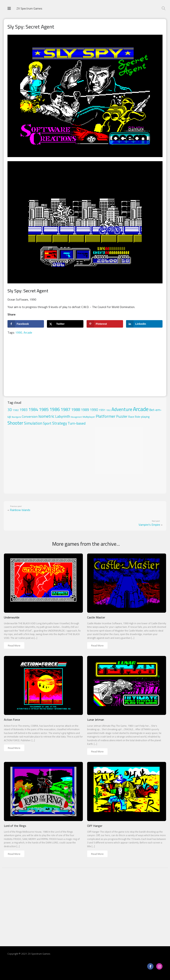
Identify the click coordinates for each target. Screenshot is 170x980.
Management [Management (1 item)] (76, 417)
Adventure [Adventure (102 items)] (122, 409)
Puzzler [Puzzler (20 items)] (122, 416)
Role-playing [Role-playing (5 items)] (142, 417)
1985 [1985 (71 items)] (44, 409)
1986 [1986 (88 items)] (55, 409)
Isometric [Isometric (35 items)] (46, 416)
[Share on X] (65, 324)
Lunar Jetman (96, 720)
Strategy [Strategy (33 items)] (60, 423)
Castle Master (96, 617)
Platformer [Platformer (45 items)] (106, 416)
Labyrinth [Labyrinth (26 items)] (63, 416)
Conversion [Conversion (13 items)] (30, 416)
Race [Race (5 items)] (131, 417)
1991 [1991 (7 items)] (102, 410)
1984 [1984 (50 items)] (33, 409)
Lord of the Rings (15, 826)
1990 (19, 332)
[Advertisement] (85, 366)
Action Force (12, 720)
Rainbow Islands (20, 510)
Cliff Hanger (95, 826)
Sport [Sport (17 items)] (47, 423)
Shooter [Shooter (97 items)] (15, 423)
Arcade (28, 332)
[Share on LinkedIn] (144, 324)
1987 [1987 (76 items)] (65, 409)
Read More (14, 645)
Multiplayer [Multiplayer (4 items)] (89, 417)
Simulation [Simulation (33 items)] (33, 423)
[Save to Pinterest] (105, 324)
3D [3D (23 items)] (10, 410)
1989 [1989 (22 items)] (85, 410)
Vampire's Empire (149, 525)
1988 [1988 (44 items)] (76, 409)
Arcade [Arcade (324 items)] (141, 409)
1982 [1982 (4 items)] (16, 410)
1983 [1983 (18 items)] (24, 410)
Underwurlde (12, 617)
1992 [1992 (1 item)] (108, 410)
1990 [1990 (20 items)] (94, 410)
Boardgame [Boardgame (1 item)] (16, 417)
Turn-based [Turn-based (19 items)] (77, 423)
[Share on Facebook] (26, 324)
